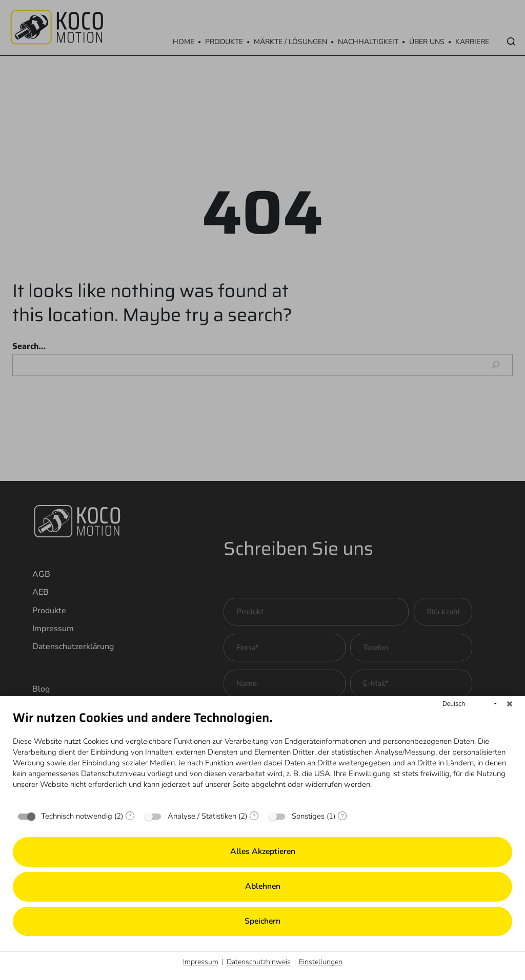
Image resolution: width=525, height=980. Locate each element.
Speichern (262, 921)
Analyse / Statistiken (202, 816)
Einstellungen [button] (321, 962)
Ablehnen (263, 886)
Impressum (201, 962)
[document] (262, 757)
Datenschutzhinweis (259, 962)
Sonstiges (308, 816)
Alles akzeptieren (263, 851)
